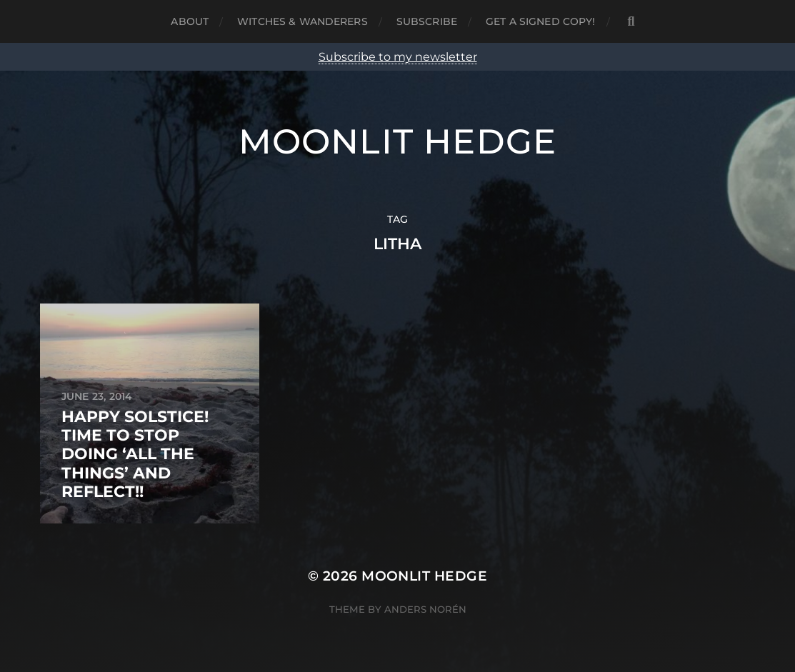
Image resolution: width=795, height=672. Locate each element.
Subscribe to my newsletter (398, 57)
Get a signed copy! (541, 21)
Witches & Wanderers (302, 21)
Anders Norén (425, 609)
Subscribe (427, 21)
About (190, 21)
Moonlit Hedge (398, 141)
